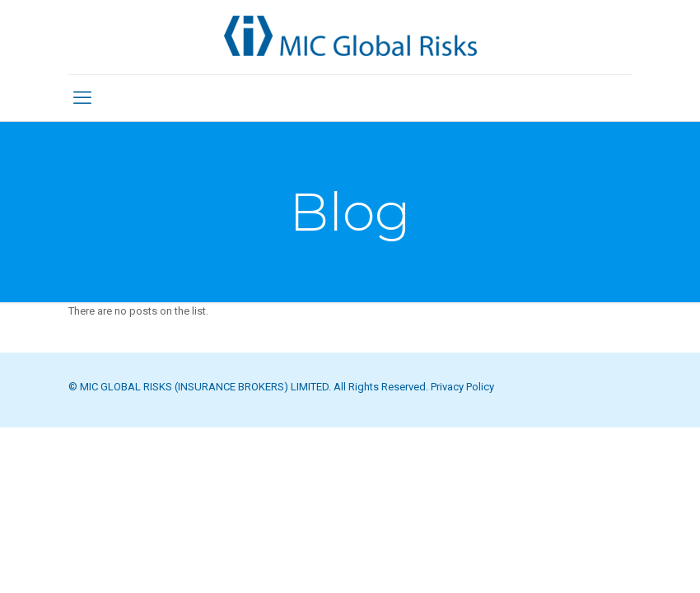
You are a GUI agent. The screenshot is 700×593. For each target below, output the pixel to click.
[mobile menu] (82, 98)
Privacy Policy (462, 387)
